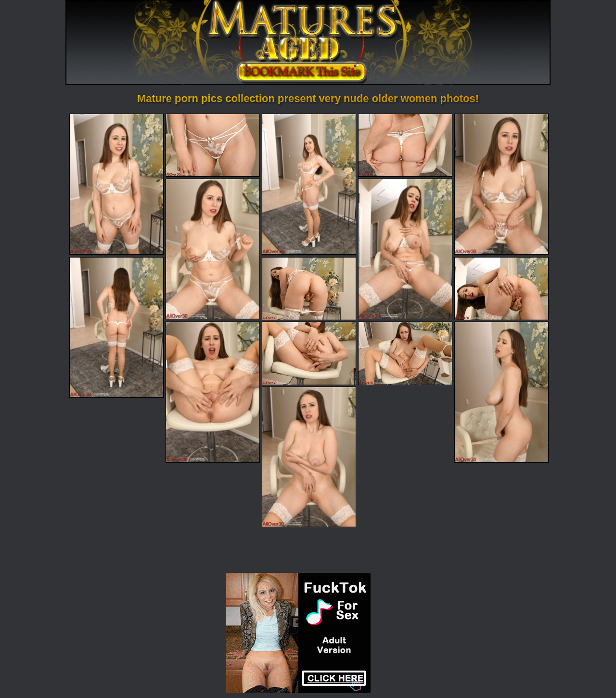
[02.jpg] (213, 145)
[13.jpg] (405, 353)
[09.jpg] (309, 289)
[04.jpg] (405, 145)
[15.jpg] (309, 457)
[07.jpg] (405, 249)
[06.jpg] (213, 249)
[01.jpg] (116, 184)
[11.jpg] (213, 392)
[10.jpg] (501, 289)
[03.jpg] (309, 184)
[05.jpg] (501, 184)
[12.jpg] (309, 353)
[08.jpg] (116, 327)
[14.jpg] (501, 392)
